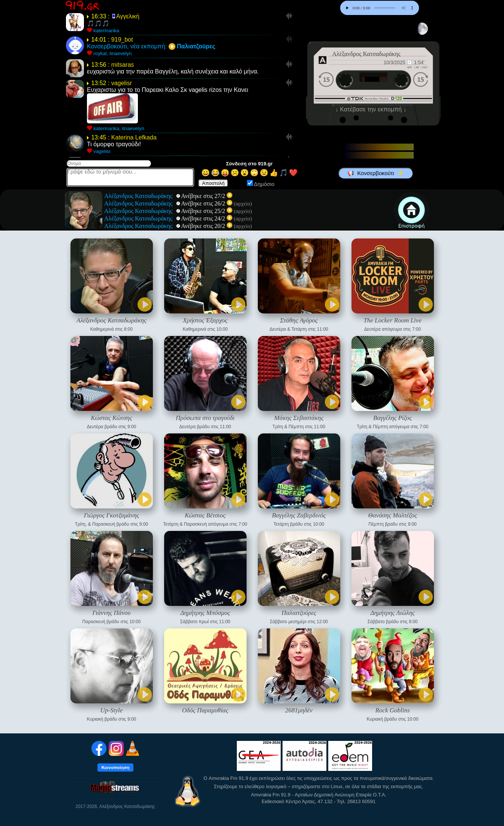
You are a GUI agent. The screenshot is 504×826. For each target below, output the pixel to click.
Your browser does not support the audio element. (380, 8)
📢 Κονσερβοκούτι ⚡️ (375, 173)
